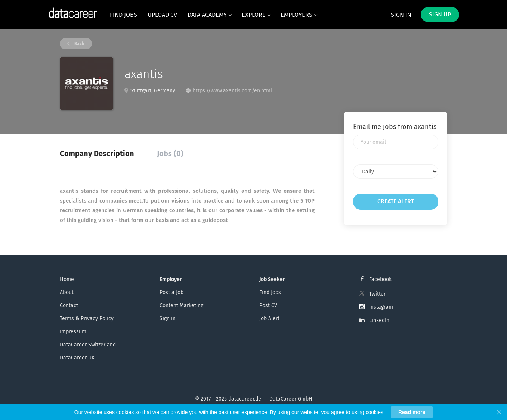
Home (67, 279)
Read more (412, 412)
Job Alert (269, 319)
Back (79, 44)
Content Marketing (181, 305)
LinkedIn (379, 320)
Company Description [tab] (97, 154)
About (67, 292)
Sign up (440, 14)
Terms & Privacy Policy (87, 319)
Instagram (381, 307)
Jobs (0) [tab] (170, 154)
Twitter (377, 294)
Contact (69, 305)
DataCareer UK (77, 358)
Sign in (401, 15)
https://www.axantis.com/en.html (232, 91)
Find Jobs (270, 292)
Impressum (73, 332)
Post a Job (171, 292)
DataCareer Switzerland (88, 345)
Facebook (380, 279)
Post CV (268, 305)
